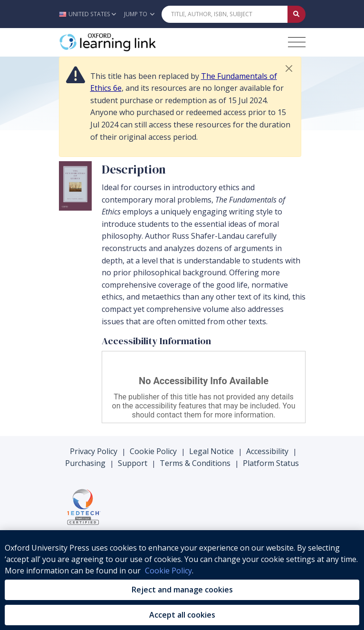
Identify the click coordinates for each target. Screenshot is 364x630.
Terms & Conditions (195, 463)
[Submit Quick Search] (297, 14)
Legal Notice (211, 451)
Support (133, 463)
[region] (182, 580)
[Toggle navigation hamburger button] (297, 42)
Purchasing (85, 463)
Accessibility (267, 451)
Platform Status (271, 463)
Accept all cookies (182, 615)
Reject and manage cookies (182, 590)
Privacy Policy (94, 451)
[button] (90, 14)
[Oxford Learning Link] (130, 42)
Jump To (139, 14)
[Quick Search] (225, 14)
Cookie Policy (153, 451)
